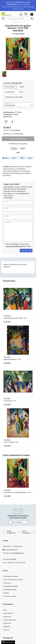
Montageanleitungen (10, 590)
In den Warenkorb (18, 139)
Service (5, 571)
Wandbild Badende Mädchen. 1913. (13, 358)
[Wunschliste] (26, 14)
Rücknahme (7, 583)
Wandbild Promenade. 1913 (10, 400)
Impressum (7, 623)
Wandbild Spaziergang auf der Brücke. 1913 (15, 317)
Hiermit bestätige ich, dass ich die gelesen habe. (18, 245)
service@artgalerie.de (11, 550)
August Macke (20, 34)
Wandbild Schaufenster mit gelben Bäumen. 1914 (17, 491)
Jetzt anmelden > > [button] (18, 522)
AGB (5, 610)
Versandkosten (16, 130)
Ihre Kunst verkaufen (10, 596)
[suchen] (32, 18)
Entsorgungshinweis (10, 620)
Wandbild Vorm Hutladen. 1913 (11, 441)
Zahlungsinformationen (11, 576)
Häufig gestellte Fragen (10, 586)
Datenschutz (7, 617)
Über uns (6, 630)
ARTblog (6, 593)
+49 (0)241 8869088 (10, 559)
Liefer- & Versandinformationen (13, 580)
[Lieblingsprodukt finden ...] (18, 18)
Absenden (26, 251)
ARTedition (7, 627)
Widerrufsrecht (8, 613)
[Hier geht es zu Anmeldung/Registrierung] (21, 14)
